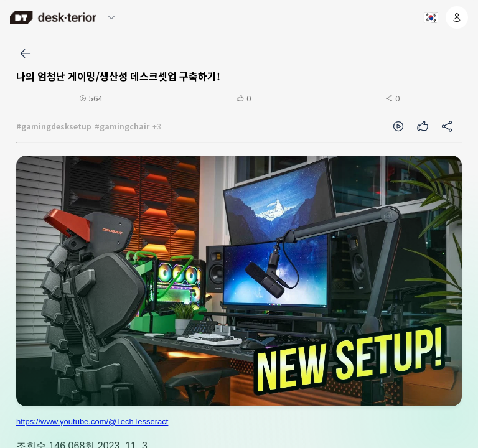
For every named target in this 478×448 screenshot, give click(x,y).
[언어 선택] (430, 17)
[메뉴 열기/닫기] (111, 17)
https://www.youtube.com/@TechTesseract (92, 422)
